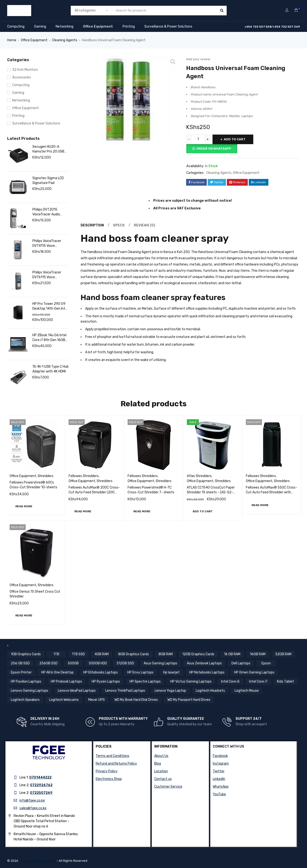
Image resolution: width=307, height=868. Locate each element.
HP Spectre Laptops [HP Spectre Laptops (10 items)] (145, 682)
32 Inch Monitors (25, 70)
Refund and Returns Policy (116, 764)
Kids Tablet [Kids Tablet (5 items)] (286, 682)
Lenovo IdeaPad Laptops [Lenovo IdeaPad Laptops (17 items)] (77, 691)
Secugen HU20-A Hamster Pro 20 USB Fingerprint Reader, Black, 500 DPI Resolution (48, 149)
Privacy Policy (107, 771)
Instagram (221, 764)
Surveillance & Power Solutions (168, 27)
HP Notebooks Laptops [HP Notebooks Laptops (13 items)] (207, 672)
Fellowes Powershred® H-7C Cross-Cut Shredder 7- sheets (151, 490)
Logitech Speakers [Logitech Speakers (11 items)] (25, 700)
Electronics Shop (109, 779)
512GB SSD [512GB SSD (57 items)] (125, 663)
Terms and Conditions (112, 756)
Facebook (220, 756)
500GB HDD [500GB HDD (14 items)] (98, 663)
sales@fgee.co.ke (33, 808)
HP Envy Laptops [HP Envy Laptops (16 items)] (140, 672)
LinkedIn (219, 779)
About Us (161, 756)
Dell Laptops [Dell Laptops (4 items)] (241, 663)
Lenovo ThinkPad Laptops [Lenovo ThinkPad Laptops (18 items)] (125, 691)
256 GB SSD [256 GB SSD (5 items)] (20, 663)
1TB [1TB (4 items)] (56, 654)
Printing (129, 27)
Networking (65, 27)
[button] (203, 511)
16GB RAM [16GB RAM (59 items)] (258, 654)
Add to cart (235, 139)
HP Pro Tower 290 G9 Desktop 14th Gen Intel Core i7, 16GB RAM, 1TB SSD (50, 306)
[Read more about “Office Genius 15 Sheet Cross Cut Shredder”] (24, 615)
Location (161, 771)
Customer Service (168, 787)
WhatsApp (221, 787)
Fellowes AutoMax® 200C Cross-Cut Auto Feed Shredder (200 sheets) (94, 492)
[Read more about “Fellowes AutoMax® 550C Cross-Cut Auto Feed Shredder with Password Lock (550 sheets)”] (260, 505)
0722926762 (41, 785)
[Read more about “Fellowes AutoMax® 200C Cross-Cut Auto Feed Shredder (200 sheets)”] (83, 511)
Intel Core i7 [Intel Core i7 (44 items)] (258, 682)
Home (12, 40)
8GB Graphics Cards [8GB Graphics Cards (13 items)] (134, 654)
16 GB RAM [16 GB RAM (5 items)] (232, 654)
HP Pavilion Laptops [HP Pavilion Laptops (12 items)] (26, 682)
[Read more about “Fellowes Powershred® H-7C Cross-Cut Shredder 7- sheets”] (142, 511)
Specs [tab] (119, 225)
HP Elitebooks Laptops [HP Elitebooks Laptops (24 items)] (100, 672)
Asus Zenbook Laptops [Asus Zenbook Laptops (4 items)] (204, 663)
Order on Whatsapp (214, 149)
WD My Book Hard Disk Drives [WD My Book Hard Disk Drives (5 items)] (136, 700)
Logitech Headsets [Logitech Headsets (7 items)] (210, 691)
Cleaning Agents (65, 40)
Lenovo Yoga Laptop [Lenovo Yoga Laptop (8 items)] (170, 691)
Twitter (219, 771)
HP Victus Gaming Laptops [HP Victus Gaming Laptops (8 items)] (191, 682)
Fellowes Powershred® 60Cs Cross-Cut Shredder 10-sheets (33, 485)
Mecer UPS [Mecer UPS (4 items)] (97, 700)
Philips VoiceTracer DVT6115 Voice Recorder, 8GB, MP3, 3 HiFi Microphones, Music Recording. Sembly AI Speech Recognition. (50, 275)
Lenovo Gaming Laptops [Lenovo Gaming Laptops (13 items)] (30, 691)
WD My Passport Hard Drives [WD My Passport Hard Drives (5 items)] (189, 700)
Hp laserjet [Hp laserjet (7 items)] (171, 672)
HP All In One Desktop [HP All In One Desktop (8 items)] (57, 672)
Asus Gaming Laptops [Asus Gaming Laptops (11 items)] (160, 663)
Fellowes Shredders (84, 476)
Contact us (163, 779)
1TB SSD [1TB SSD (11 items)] (78, 654)
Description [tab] (92, 225)
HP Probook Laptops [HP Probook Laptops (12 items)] (66, 682)
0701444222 (40, 777)
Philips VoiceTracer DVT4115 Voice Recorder (47, 244)
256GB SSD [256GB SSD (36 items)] (48, 663)
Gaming (40, 27)
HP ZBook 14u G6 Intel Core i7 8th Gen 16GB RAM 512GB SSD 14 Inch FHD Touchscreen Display (50, 338)
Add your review (198, 59)
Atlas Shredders (199, 476)
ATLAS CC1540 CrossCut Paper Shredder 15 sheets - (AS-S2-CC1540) (211, 492)
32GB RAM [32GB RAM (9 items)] (283, 654)
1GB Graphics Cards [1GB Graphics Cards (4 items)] (26, 654)
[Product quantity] (198, 139)
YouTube (219, 794)
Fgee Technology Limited (37, 861)
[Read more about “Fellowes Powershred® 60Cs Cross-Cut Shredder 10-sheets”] (24, 506)
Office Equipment (98, 27)
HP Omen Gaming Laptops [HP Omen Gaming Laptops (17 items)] (254, 672)
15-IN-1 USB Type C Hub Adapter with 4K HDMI (50, 369)
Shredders (46, 476)
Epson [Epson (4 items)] (266, 663)
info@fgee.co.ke (32, 800)
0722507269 (41, 793)
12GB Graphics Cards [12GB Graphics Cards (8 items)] (198, 654)
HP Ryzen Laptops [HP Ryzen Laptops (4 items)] (106, 682)
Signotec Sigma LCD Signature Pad (48, 180)
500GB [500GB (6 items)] (73, 663)
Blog (158, 764)
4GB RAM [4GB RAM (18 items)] (102, 654)
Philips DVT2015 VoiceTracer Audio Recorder (46, 212)
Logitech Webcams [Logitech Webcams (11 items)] (64, 700)
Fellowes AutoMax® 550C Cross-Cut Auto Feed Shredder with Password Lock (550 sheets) (272, 492)
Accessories (22, 77)
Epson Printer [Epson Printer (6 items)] (21, 672)
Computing (16, 27)
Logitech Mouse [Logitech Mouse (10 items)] (247, 691)
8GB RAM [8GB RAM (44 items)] (166, 654)
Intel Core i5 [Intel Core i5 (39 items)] (230, 682)
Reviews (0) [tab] (145, 225)
